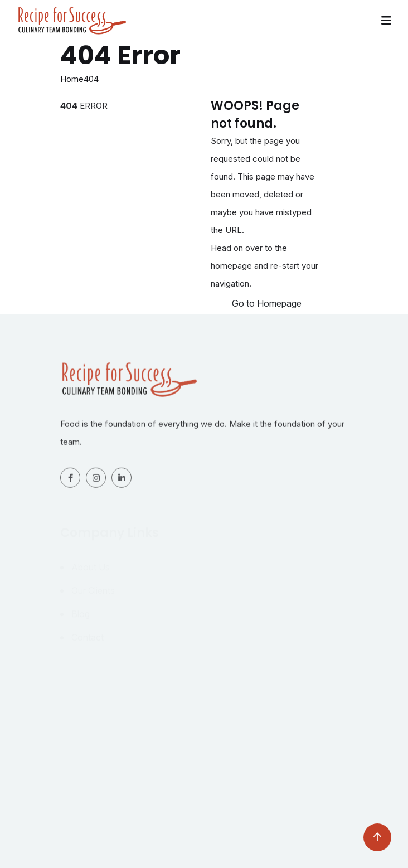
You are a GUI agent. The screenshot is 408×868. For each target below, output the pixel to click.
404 (91, 79)
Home (72, 79)
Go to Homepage (267, 303)
